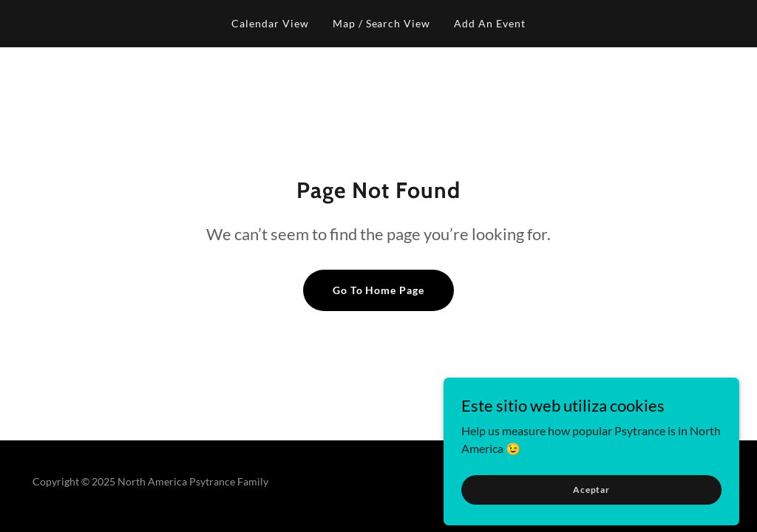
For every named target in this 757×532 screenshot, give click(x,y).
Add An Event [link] (490, 23)
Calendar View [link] (270, 23)
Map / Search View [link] (382, 23)
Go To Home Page (379, 290)
